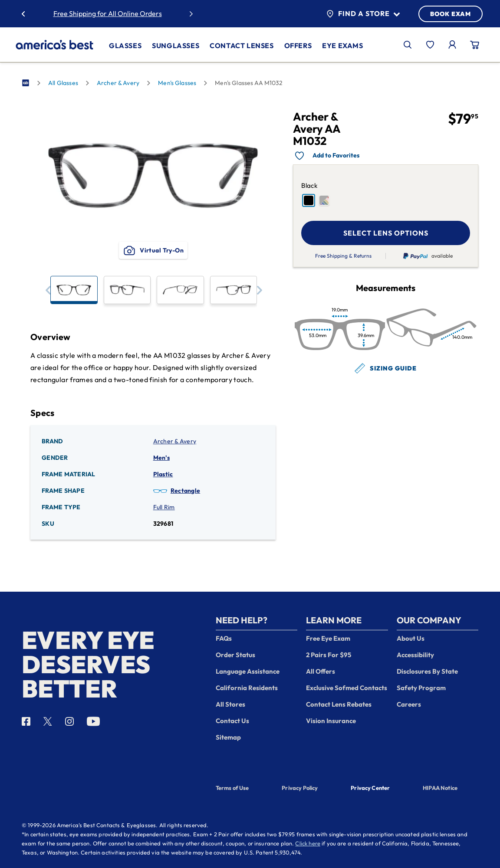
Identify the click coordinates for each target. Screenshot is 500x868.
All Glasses (63, 83)
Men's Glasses (177, 83)
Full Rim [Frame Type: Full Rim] (164, 507)
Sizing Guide (386, 368)
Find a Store (363, 14)
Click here (308, 843)
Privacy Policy (300, 788)
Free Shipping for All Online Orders (108, 13)
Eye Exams (342, 46)
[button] (48, 290)
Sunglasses (176, 46)
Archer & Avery (118, 83)
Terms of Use (232, 788)
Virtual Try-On (153, 250)
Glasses (125, 46)
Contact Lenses (242, 46)
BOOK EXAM (451, 14)
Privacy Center (370, 789)
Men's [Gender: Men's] (161, 458)
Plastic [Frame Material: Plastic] (163, 474)
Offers (298, 46)
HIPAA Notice (440, 788)
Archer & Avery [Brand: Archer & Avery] (175, 441)
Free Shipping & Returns (343, 256)
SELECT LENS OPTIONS (386, 233)
